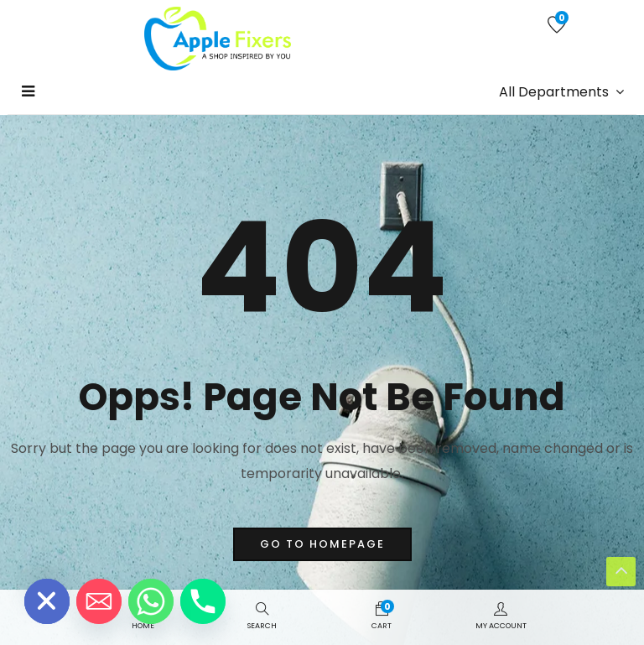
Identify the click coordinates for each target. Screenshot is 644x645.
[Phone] (203, 601)
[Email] (99, 601)
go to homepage (322, 544)
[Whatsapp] (151, 601)
